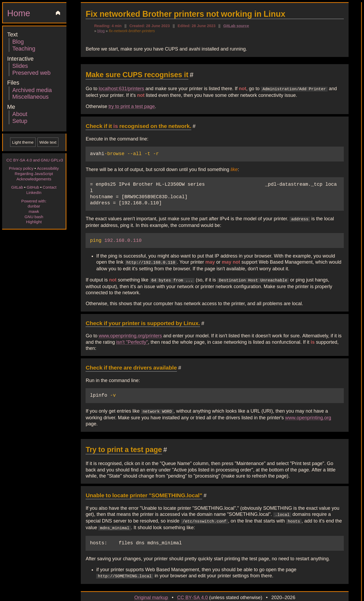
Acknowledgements (34, 179)
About (20, 114)
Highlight (34, 222)
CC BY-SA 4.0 (192, 587)
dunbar (34, 206)
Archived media (32, 90)
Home (19, 13)
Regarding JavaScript (34, 173)
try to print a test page (132, 106)
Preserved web (31, 72)
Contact (49, 187)
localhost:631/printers (121, 88)
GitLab (17, 187)
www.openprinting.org (308, 409)
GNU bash (34, 217)
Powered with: (34, 201)
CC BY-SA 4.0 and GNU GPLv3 (35, 160)
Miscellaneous (30, 96)
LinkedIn (34, 192)
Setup (20, 121)
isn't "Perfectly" (132, 334)
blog (101, 31)
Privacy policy (21, 168)
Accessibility (48, 168)
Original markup (151, 587)
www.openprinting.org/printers (130, 328)
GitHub (33, 187)
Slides (20, 66)
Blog (18, 41)
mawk (34, 211)
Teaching (24, 48)
